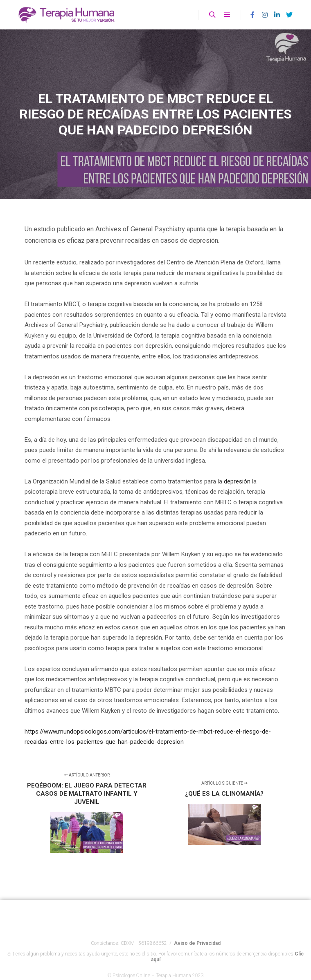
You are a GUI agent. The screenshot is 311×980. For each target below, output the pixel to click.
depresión (237, 481)
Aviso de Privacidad (197, 949)
